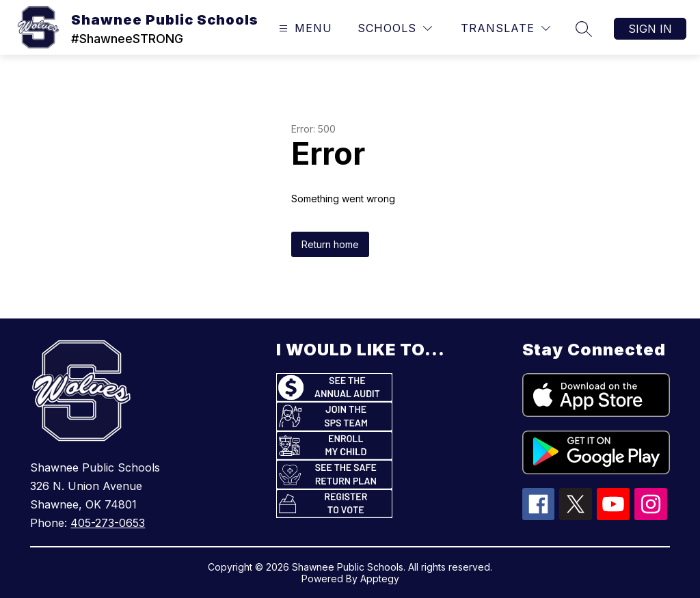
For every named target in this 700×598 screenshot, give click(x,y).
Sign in (650, 29)
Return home (330, 244)
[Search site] (584, 29)
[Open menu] (304, 28)
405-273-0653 (108, 523)
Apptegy (380, 579)
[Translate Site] (506, 28)
